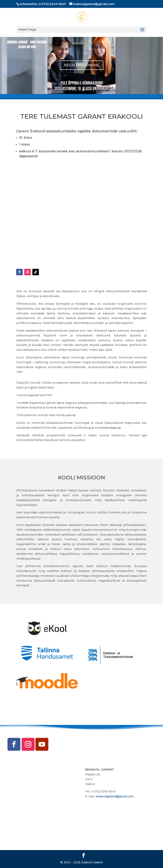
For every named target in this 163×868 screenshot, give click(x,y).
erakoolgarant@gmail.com (115, 796)
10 (97, 90)
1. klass (25, 144)
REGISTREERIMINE (82, 65)
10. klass (26, 138)
